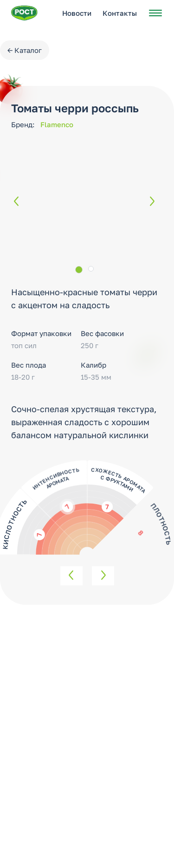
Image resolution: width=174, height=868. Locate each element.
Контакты (120, 13)
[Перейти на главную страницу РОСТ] (24, 13)
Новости (77, 13)
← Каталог (25, 50)
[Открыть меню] (155, 13)
